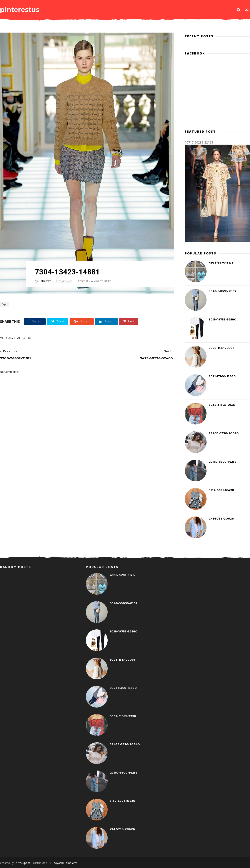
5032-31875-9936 (222, 405)
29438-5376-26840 (224, 433)
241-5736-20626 (221, 518)
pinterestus (20, 10)
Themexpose (22, 863)
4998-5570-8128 (221, 262)
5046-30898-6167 (222, 291)
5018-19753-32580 (222, 319)
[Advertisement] (87, 459)
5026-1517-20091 (221, 348)
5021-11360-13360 (222, 376)
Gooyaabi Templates (64, 863)
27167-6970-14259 (223, 462)
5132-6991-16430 (221, 490)
